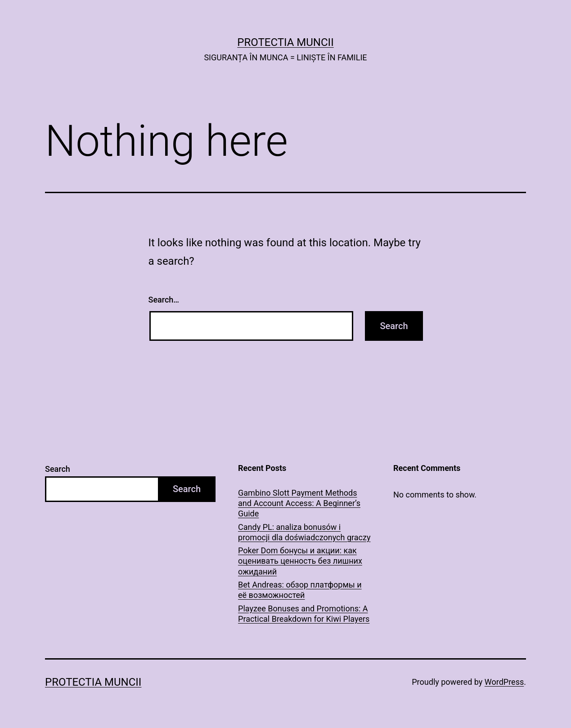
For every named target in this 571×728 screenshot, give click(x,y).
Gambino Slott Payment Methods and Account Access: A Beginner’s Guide (299, 503)
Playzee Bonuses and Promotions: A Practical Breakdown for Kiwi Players (304, 614)
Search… (164, 300)
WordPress (504, 682)
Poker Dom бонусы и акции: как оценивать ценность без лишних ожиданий (300, 561)
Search (58, 469)
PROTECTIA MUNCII (285, 42)
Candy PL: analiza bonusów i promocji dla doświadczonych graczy (304, 532)
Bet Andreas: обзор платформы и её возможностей (300, 590)
